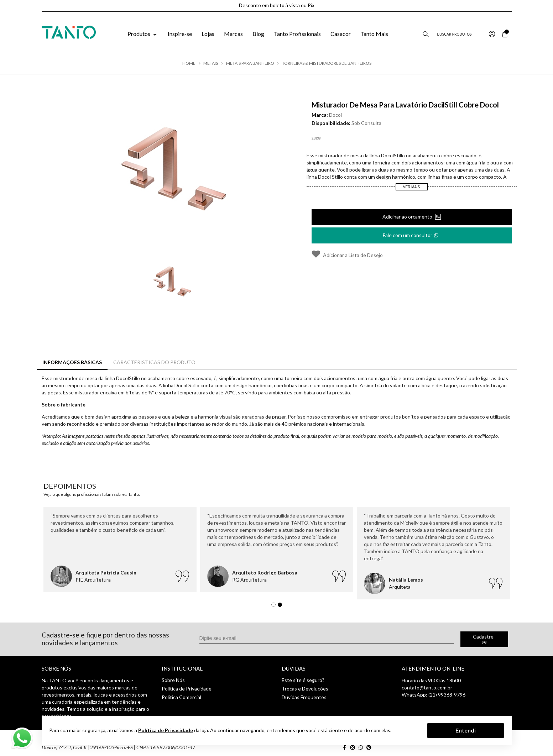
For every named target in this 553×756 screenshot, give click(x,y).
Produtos (143, 34)
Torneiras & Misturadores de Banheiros (327, 63)
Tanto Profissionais (297, 34)
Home (189, 63)
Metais (211, 63)
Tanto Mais (374, 34)
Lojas (208, 34)
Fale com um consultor (411, 233)
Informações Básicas (72, 362)
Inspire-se (180, 34)
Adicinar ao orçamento (408, 217)
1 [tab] (275, 607)
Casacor (341, 34)
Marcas (233, 34)
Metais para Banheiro (250, 63)
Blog (258, 34)
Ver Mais (412, 187)
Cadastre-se (484, 639)
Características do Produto (154, 362)
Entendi (466, 730)
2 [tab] (282, 607)
